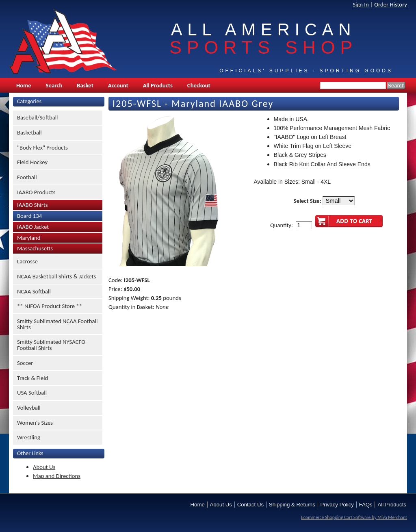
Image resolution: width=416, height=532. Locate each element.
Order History (391, 4)
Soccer (25, 363)
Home (24, 85)
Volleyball (29, 408)
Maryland (29, 238)
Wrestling (29, 437)
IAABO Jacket (33, 227)
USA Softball (32, 393)
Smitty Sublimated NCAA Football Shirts (57, 324)
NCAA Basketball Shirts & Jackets (56, 276)
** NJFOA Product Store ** (50, 306)
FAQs (366, 505)
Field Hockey (32, 162)
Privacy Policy (337, 505)
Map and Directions (57, 476)
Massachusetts (35, 248)
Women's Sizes (35, 423)
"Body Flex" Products (42, 148)
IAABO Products (36, 192)
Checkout (199, 85)
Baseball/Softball (38, 117)
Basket (85, 85)
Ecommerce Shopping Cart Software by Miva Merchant (354, 517)
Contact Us (250, 505)
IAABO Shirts (32, 205)
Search (54, 85)
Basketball (29, 132)
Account (118, 85)
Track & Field (32, 378)
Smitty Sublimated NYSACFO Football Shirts (51, 345)
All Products (158, 85)
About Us (44, 467)
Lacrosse (27, 261)
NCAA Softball (34, 291)
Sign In (361, 4)
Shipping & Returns (292, 505)
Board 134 (29, 216)
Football (27, 177)
